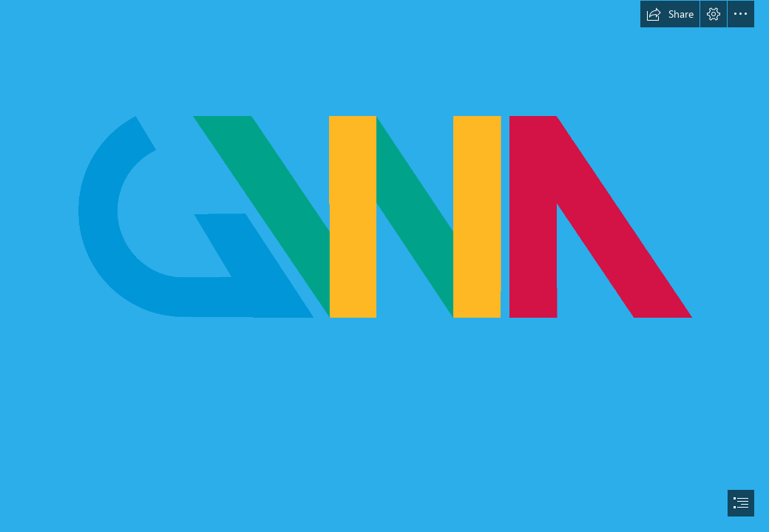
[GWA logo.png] (384, 216)
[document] (384, 266)
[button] (670, 14)
